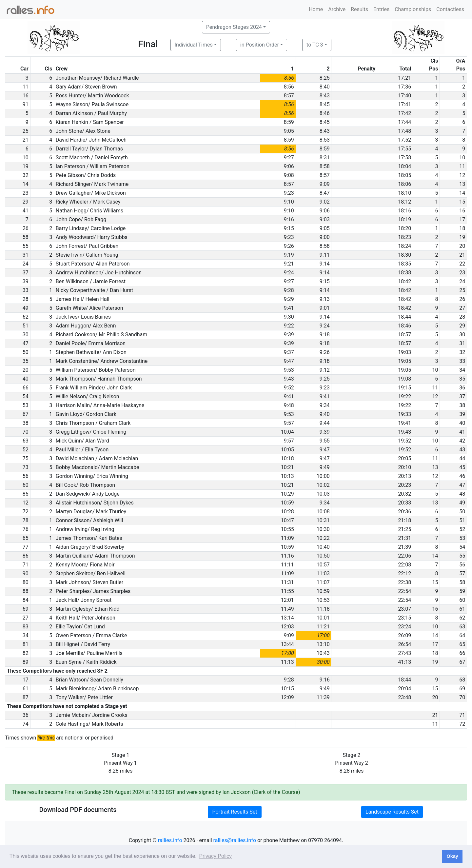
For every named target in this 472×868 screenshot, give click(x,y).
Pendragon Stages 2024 (234, 27)
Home (316, 9)
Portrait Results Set (235, 812)
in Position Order (260, 45)
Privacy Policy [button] (215, 856)
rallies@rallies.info (235, 840)
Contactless (450, 9)
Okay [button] (452, 856)
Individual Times (194, 45)
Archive (337, 9)
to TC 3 (315, 45)
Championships (413, 9)
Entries (381, 9)
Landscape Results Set (392, 812)
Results (359, 9)
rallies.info (170, 840)
